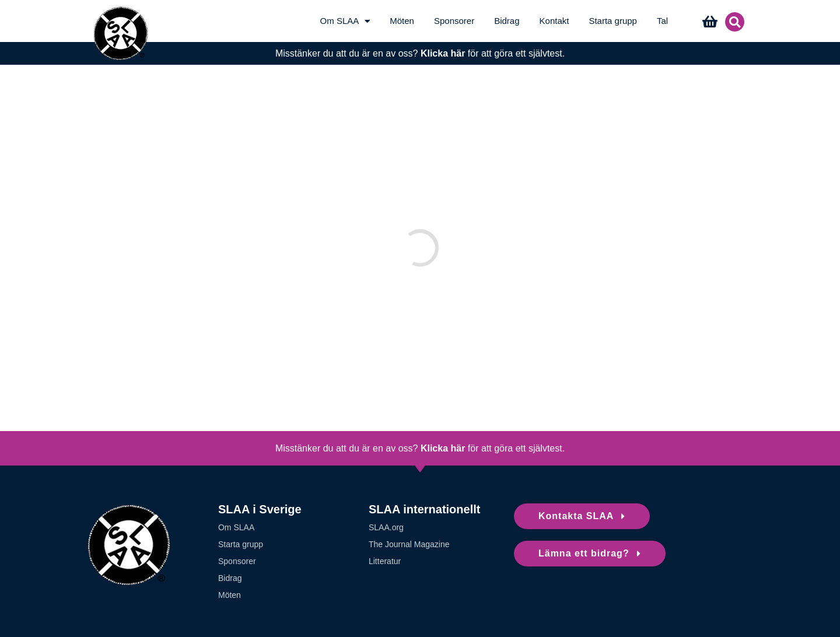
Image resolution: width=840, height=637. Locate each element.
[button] (735, 22)
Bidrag (507, 21)
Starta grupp (613, 21)
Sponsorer (454, 21)
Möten (402, 21)
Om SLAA (345, 21)
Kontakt (554, 21)
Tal (662, 21)
